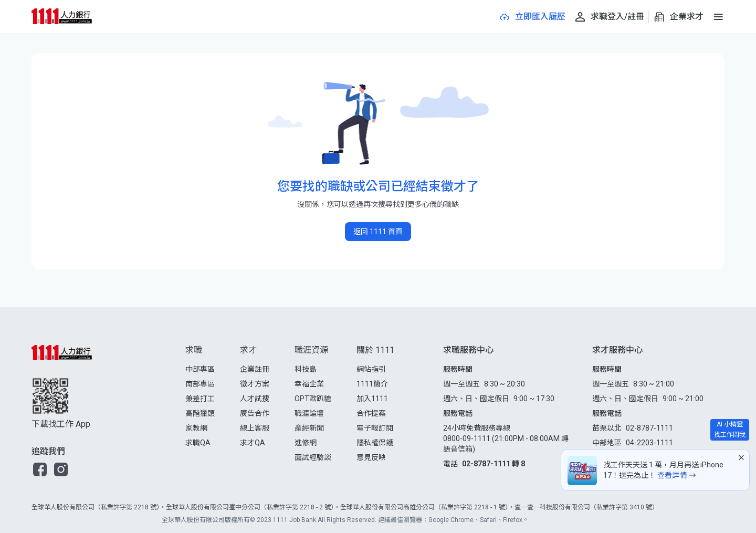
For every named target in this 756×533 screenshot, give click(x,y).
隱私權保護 (375, 443)
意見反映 (371, 457)
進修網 (306, 443)
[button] (40, 469)
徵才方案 (255, 384)
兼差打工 (200, 399)
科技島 (306, 369)
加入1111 (372, 399)
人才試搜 (255, 399)
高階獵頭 (200, 413)
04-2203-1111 (649, 443)
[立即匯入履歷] (532, 17)
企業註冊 (255, 369)
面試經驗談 (313, 457)
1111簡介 (372, 384)
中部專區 (200, 369)
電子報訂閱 (375, 428)
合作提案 (371, 413)
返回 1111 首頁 (378, 232)
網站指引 (371, 369)
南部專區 (200, 384)
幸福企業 (309, 384)
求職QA (198, 443)
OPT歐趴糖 (313, 399)
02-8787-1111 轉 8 (493, 464)
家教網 (196, 428)
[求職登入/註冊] (609, 17)
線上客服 (255, 428)
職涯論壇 (309, 413)
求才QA (253, 443)
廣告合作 (255, 413)
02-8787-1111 (649, 428)
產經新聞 (309, 428)
